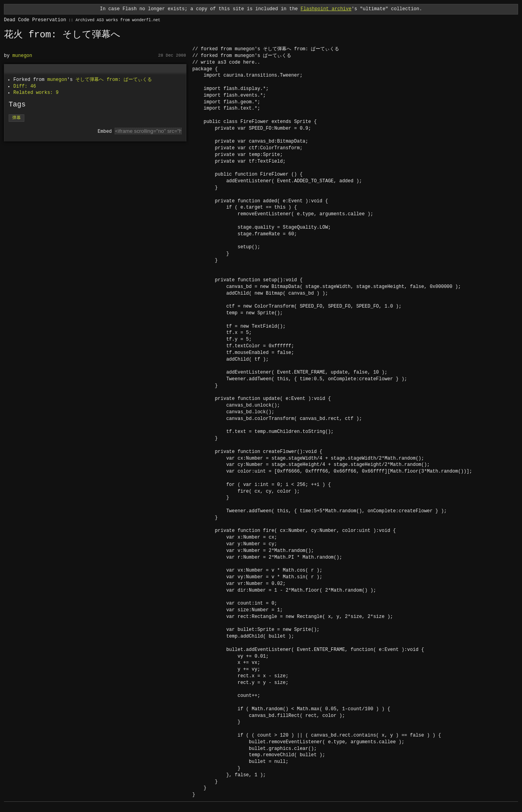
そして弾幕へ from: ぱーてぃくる (113, 80)
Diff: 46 (25, 86)
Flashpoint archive (326, 9)
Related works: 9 (36, 93)
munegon (22, 56)
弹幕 (16, 118)
